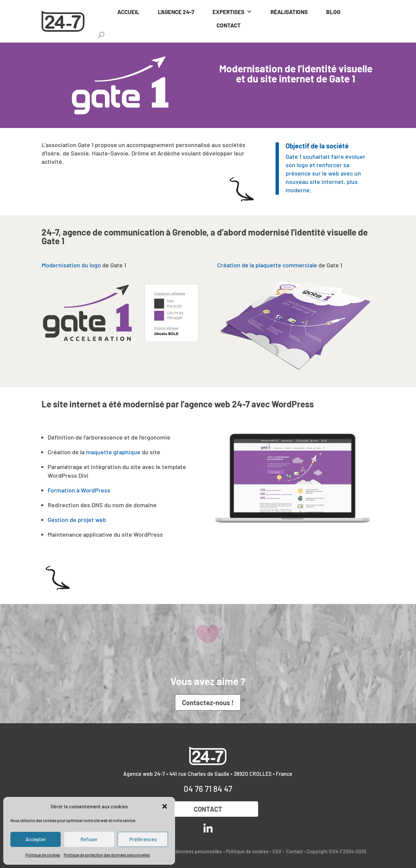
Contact (208, 809)
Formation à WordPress (79, 490)
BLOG (333, 12)
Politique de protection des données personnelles (107, 855)
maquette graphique (113, 452)
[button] (165, 806)
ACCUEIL (128, 12)
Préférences (143, 839)
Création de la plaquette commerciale (267, 265)
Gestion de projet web (77, 520)
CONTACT (229, 25)
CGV (277, 851)
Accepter (36, 839)
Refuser (89, 839)
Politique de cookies (43, 855)
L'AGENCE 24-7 (176, 12)
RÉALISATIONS (289, 12)
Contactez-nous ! (208, 703)
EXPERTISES (232, 12)
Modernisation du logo (71, 265)
